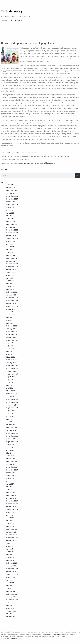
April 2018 (10, 456)
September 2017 (12, 476)
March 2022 (11, 323)
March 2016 (11, 526)
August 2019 (11, 411)
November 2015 (12, 538)
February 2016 (12, 529)
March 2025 (11, 222)
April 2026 (10, 185)
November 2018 (12, 436)
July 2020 (10, 380)
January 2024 (11, 261)
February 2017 (12, 495)
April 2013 (10, 608)
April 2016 (10, 523)
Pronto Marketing (16, 20)
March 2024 (11, 255)
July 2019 (10, 413)
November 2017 (12, 470)
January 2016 (11, 532)
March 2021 (11, 357)
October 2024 (11, 236)
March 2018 (11, 459)
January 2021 (11, 363)
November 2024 (12, 233)
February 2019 (12, 428)
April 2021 (10, 354)
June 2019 (10, 416)
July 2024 (10, 244)
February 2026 (12, 190)
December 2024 (12, 230)
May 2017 (10, 487)
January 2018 (11, 464)
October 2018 (11, 439)
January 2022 (11, 329)
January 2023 (11, 295)
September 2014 (12, 574)
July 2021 (10, 346)
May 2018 (10, 453)
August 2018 (11, 444)
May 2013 (10, 605)
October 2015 (11, 540)
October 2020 (11, 371)
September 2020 (12, 374)
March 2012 (11, 617)
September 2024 (12, 238)
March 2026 (11, 188)
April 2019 (10, 422)
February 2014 (12, 594)
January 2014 (11, 597)
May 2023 (10, 284)
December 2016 (12, 501)
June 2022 (10, 315)
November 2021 (12, 334)
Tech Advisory (12, 11)
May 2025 (10, 216)
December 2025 (12, 196)
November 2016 (12, 504)
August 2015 (11, 546)
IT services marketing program (50, 634)
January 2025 (11, 227)
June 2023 (10, 281)
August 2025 (11, 207)
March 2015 (11, 560)
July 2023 (10, 278)
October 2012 (11, 611)
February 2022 (12, 326)
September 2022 (12, 306)
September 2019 (12, 408)
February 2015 (12, 563)
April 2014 (10, 588)
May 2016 (10, 521)
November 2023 (12, 267)
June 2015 (10, 552)
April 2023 (10, 286)
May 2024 (10, 250)
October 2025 (11, 202)
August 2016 (11, 512)
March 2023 (11, 289)
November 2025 (12, 199)
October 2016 (11, 507)
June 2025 (10, 213)
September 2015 (12, 543)
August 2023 (11, 275)
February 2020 (12, 394)
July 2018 (10, 447)
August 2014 (11, 577)
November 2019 (12, 402)
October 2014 (11, 572)
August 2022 (11, 309)
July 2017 (10, 481)
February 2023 (12, 292)
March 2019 (11, 425)
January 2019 (11, 430)
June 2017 (10, 484)
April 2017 (10, 490)
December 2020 (12, 365)
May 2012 (10, 614)
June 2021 (10, 348)
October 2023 (11, 269)
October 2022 (11, 303)
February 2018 (12, 461)
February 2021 (12, 360)
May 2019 (10, 419)
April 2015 (10, 557)
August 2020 (11, 377)
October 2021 (11, 337)
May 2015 (10, 555)
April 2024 (10, 252)
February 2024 (12, 258)
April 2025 (10, 219)
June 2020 (10, 382)
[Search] (77, 176)
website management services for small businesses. (36, 163)
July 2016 (10, 515)
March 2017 (11, 492)
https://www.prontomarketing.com (10, 639)
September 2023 (12, 272)
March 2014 (11, 591)
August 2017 (11, 478)
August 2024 (11, 241)
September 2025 (12, 205)
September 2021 (12, 340)
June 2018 (10, 450)
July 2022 (10, 312)
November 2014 (12, 569)
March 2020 (11, 391)
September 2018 (12, 442)
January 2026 (11, 193)
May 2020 (10, 385)
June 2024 (10, 247)
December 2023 (12, 264)
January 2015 (11, 566)
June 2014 (10, 583)
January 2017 (11, 498)
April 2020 (10, 388)
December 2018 (12, 433)
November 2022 (12, 301)
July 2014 (10, 580)
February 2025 (12, 224)
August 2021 (11, 343)
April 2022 (10, 320)
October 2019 (11, 405)
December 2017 (12, 467)
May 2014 (10, 586)
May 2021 (10, 351)
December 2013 (12, 600)
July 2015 (10, 549)
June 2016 (10, 518)
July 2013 (10, 603)
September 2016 (12, 509)
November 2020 (12, 368)
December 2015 (12, 535)
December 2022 (12, 298)
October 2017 (11, 473)
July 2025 (10, 210)
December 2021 (12, 332)
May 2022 (10, 317)
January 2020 (11, 397)
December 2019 (12, 399)
